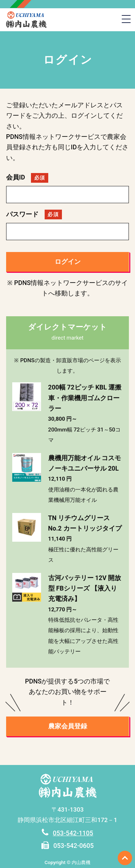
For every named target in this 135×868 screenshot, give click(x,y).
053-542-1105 (73, 833)
